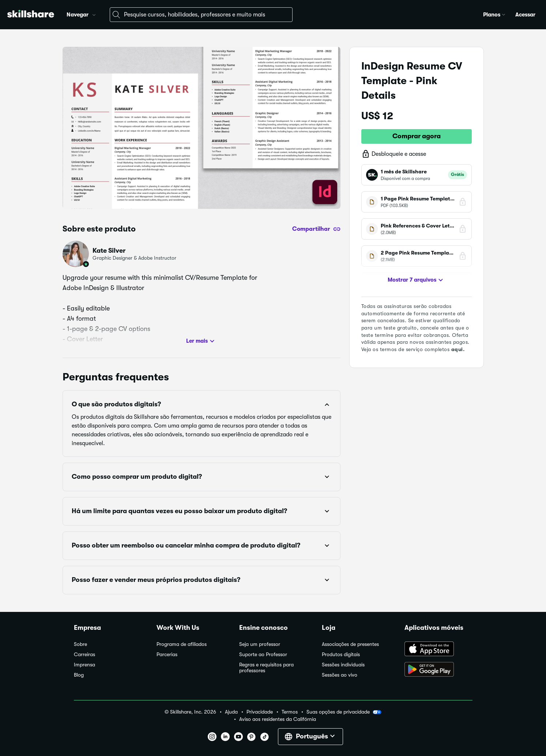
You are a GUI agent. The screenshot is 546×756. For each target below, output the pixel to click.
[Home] (31, 15)
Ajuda (231, 712)
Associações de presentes (350, 644)
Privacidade (260, 712)
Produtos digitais (341, 655)
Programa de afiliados (182, 644)
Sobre (80, 644)
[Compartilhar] (316, 229)
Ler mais (201, 341)
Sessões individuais (343, 665)
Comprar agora (417, 136)
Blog (79, 675)
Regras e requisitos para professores (266, 668)
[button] (94, 14)
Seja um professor (260, 644)
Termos (290, 712)
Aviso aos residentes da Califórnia (278, 719)
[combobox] (201, 15)
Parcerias (167, 655)
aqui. (458, 349)
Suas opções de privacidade (344, 712)
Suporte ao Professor (263, 655)
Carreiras (84, 655)
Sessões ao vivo (340, 675)
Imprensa (84, 665)
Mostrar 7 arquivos (416, 280)
